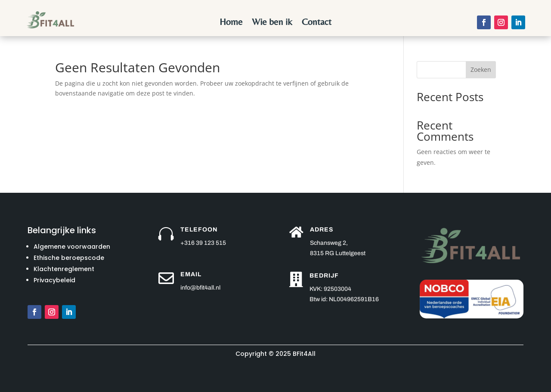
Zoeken (481, 69)
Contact (317, 23)
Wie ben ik (272, 23)
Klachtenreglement (64, 269)
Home (231, 23)
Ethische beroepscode (69, 258)
